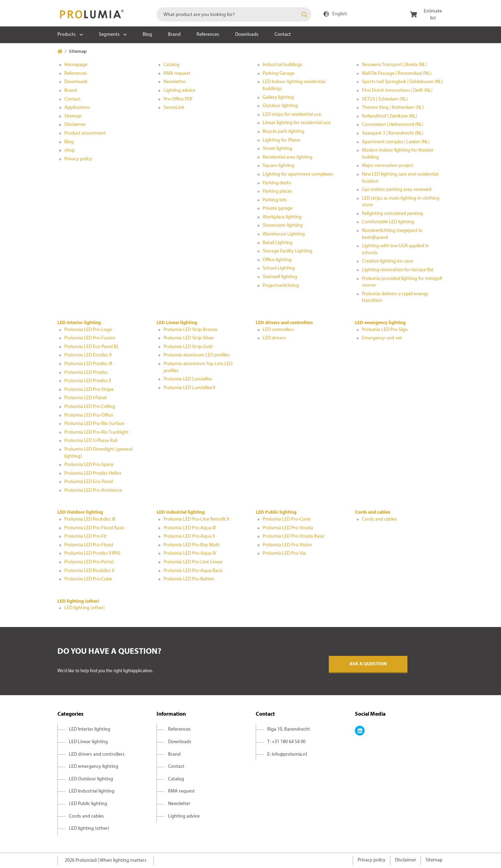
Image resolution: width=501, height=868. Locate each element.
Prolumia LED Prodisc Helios (93, 473)
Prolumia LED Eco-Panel (89, 482)
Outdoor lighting (280, 106)
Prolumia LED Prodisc (86, 373)
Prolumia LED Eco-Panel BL (92, 347)
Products (67, 35)
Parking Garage (279, 74)
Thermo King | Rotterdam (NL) (393, 108)
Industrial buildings (283, 65)
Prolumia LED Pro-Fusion (90, 338)
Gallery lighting (278, 98)
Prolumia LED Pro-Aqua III (190, 528)
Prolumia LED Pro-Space (89, 465)
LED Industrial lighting (181, 512)
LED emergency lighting (380, 323)
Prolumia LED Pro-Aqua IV (190, 553)
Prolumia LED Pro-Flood (89, 545)
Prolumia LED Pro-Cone (287, 519)
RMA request (177, 74)
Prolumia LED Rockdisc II (89, 571)
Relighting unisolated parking (392, 214)
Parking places (277, 191)
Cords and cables (373, 512)
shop (70, 150)
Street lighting (277, 149)
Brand (174, 35)
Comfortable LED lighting (388, 222)
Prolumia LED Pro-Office (89, 415)
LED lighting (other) (78, 601)
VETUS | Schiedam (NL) (385, 99)
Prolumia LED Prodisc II (88, 381)
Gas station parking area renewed (397, 190)
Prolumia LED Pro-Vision (287, 545)
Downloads (247, 35)
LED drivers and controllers (284, 323)
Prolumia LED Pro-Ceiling (90, 407)
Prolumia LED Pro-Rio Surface (94, 424)
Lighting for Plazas (282, 140)
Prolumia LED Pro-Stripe (89, 390)
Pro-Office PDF (178, 99)
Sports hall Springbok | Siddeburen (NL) (402, 82)
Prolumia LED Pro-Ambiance (93, 491)
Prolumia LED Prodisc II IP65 (92, 553)
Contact (283, 35)
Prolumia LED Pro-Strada (288, 528)
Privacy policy (78, 159)
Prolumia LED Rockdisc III (90, 519)
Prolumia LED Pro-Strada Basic (294, 536)
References (208, 35)
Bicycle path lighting (284, 132)
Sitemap (73, 116)
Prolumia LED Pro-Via (284, 553)
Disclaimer (75, 125)
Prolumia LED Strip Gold (188, 347)
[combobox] (234, 14)
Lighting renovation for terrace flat (398, 270)
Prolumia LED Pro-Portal (89, 562)
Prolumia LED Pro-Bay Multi (192, 545)
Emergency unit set (382, 338)
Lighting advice (179, 91)
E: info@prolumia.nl (287, 754)
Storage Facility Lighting (288, 251)
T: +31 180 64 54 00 (286, 742)
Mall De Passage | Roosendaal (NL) (397, 74)
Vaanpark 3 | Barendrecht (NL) (393, 133)
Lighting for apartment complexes (298, 174)
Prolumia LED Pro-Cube (88, 579)
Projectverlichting (281, 286)
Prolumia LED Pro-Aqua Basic (193, 571)
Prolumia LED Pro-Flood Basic (94, 528)
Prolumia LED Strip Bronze (190, 330)
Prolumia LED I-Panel (85, 398)
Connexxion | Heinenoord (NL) (393, 125)
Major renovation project (388, 166)
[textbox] (234, 14)
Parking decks (277, 183)
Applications (77, 108)
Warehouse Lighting (284, 234)
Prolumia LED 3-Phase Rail (91, 441)
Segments (109, 35)
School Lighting (279, 268)
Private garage (278, 208)
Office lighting (277, 260)
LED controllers (278, 330)
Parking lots (275, 200)
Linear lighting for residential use (297, 123)
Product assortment (85, 133)
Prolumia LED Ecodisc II (88, 355)
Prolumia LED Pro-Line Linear (193, 562)
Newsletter (175, 82)
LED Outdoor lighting (80, 512)
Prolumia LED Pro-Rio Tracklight (97, 432)
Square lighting (279, 166)
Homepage (76, 65)
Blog (147, 35)
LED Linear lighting (177, 323)
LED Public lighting (276, 512)
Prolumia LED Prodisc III (88, 364)
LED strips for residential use (292, 115)
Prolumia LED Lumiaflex (188, 379)
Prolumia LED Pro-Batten (189, 579)
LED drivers (274, 338)
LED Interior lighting (79, 323)
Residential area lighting (288, 157)
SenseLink (174, 108)
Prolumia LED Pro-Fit (85, 536)
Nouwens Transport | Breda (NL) (394, 65)
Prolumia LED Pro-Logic (88, 330)
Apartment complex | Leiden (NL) (396, 142)
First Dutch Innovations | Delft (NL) (397, 91)
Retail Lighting (278, 243)
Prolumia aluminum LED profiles (197, 355)
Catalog (172, 65)
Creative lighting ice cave (387, 261)
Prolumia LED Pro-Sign (385, 330)
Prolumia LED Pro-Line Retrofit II (196, 519)
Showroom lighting (283, 226)
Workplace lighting (282, 217)
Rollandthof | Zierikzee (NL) (389, 116)
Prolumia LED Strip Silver (189, 338)
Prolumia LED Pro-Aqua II (189, 536)
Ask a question (368, 664)
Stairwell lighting (280, 277)
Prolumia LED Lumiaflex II (189, 388)
